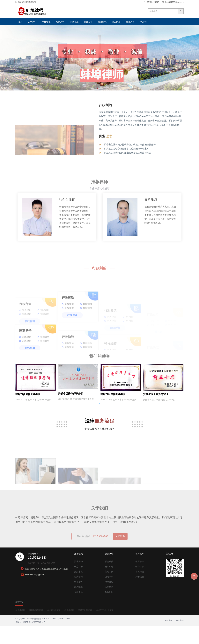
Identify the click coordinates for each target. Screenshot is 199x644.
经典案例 (60, 22)
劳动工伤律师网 (85, 628)
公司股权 (109, 594)
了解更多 (84, 233)
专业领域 (46, 22)
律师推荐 (88, 22)
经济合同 (78, 594)
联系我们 (144, 22)
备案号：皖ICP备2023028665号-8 (30, 640)
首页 (20, 22)
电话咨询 (67, 233)
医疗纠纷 (78, 584)
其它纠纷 (109, 609)
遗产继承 (78, 604)
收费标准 (74, 22)
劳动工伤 (109, 589)
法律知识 (102, 22)
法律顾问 (109, 604)
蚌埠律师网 (20, 628)
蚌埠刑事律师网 (36, 628)
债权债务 (78, 599)
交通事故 (78, 609)
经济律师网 (69, 628)
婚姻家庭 (78, 589)
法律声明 (130, 22)
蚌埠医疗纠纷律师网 (105, 628)
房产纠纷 (109, 584)
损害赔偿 (109, 579)
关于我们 (32, 22)
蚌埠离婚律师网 (54, 628)
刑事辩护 (78, 579)
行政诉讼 (109, 599)
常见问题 (116, 22)
